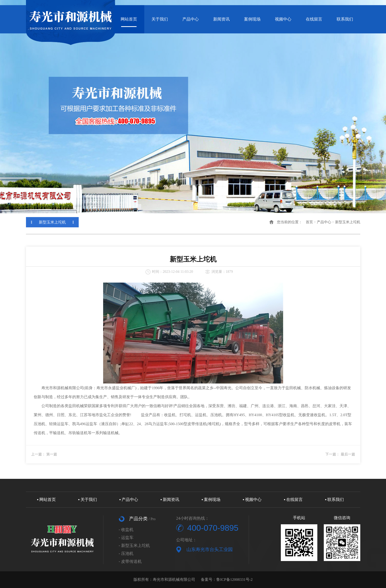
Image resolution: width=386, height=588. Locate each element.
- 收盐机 (126, 530)
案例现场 (252, 19)
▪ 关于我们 (88, 500)
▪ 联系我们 (335, 500)
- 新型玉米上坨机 (134, 545)
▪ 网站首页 (47, 500)
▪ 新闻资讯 (170, 500)
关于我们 (160, 19)
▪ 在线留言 (293, 500)
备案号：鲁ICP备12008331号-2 (227, 580)
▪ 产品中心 (129, 500)
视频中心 (283, 19)
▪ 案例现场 (211, 500)
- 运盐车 (126, 538)
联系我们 (345, 19)
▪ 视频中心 (252, 500)
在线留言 (314, 19)
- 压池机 (126, 553)
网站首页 (129, 19)
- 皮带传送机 (130, 561)
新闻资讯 (221, 19)
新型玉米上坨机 (348, 222)
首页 (309, 222)
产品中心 (191, 19)
